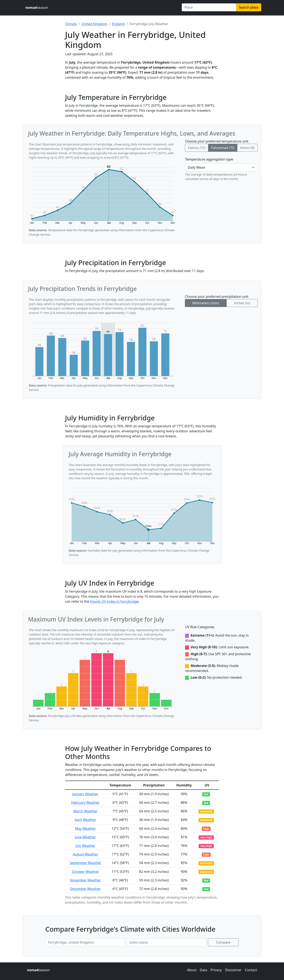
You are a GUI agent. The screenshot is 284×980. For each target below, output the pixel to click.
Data (203, 970)
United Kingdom (94, 24)
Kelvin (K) (247, 148)
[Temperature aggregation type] (221, 167)
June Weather (85, 837)
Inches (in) (242, 303)
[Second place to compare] (166, 942)
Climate (71, 24)
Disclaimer (233, 970)
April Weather (85, 820)
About (192, 970)
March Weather (85, 811)
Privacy (216, 970)
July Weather (85, 846)
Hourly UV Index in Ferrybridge (114, 601)
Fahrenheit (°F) (223, 148)
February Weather (85, 803)
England (118, 24)
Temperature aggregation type (209, 159)
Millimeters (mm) (206, 303)
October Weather (85, 872)
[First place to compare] (85, 942)
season (37, 8)
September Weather (85, 863)
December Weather (85, 889)
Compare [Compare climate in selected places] (223, 942)
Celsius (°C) (196, 148)
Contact (251, 970)
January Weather (85, 794)
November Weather (85, 880)
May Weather (85, 828)
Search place (249, 7)
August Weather (85, 854)
